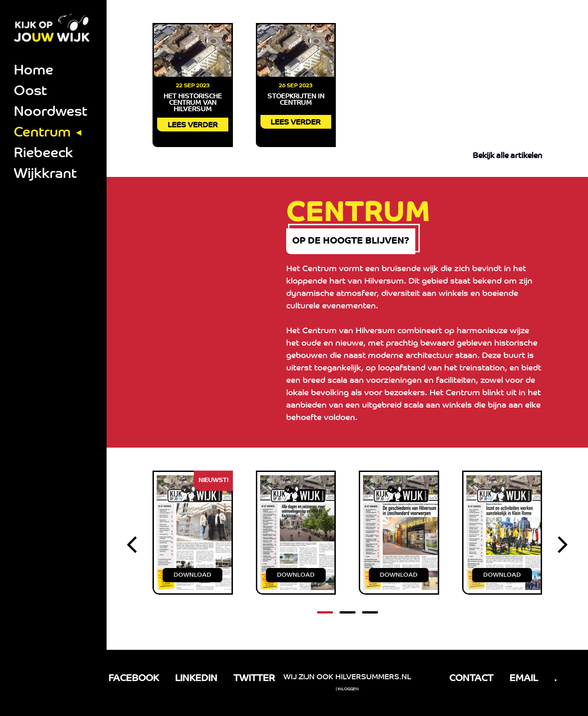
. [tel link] (555, 679)
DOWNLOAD (192, 582)
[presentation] (132, 555)
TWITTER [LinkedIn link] (254, 679)
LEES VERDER (193, 125)
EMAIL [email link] (524, 679)
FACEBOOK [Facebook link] (134, 679)
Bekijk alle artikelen (507, 156)
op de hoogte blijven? (376, 245)
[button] (325, 620)
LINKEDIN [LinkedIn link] (196, 679)
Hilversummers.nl (373, 677)
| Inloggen (347, 689)
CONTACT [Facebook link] (471, 679)
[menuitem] (53, 71)
